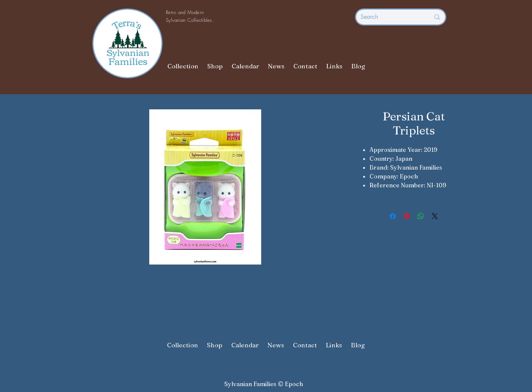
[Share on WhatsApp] (421, 216)
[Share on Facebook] (393, 216)
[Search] (390, 17)
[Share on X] (435, 216)
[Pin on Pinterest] (407, 216)
